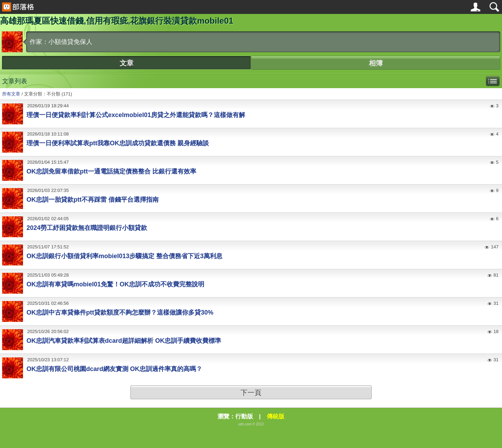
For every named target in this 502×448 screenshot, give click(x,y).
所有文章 (11, 94)
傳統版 (276, 416)
